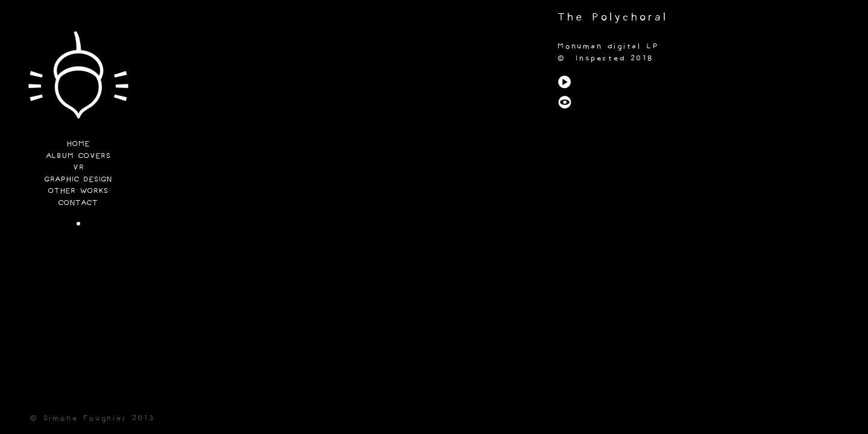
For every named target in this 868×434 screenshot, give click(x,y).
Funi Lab (78, 78)
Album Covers (79, 156)
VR (79, 168)
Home (78, 144)
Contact (78, 203)
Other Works (78, 191)
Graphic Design (78, 180)
